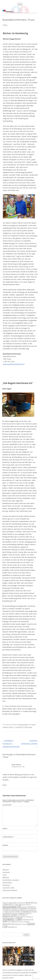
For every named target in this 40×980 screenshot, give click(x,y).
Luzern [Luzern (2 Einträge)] (28, 913)
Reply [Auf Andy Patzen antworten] (4, 785)
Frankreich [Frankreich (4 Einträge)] (24, 908)
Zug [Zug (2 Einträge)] (25, 924)
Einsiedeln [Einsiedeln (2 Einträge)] (7, 908)
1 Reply (5, 25)
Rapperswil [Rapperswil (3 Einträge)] (21, 917)
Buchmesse (6, 885)
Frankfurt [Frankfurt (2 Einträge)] (15, 908)
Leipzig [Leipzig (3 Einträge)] (8, 913)
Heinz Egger (28, 727)
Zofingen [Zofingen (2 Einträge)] (18, 924)
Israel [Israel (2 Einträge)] (13, 912)
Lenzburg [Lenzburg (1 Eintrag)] (15, 913)
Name (5, 828)
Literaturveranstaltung (10, 890)
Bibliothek (6, 877)
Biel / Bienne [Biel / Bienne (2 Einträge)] (21, 905)
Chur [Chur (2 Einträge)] (28, 905)
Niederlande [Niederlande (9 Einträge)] (9, 916)
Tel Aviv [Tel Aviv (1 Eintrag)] (21, 922)
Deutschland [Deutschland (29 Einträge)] (12, 906)
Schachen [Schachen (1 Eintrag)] (30, 917)
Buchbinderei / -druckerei (11, 880)
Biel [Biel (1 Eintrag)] (13, 905)
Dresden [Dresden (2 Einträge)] (32, 907)
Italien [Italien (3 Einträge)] (19, 912)
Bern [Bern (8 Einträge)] (8, 904)
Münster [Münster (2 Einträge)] (24, 915)
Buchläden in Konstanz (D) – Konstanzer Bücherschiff (11, 744)
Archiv (5, 875)
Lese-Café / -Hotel (8, 888)
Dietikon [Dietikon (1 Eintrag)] (25, 907)
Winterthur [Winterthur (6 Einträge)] (8, 924)
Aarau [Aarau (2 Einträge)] (5, 903)
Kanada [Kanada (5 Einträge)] (27, 911)
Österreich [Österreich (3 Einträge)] (12, 927)
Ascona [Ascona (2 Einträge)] (22, 903)
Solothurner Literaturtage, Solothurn (29, 744)
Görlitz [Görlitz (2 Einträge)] (7, 912)
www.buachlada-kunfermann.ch (14, 364)
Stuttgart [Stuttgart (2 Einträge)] (14, 922)
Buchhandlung (23, 725)
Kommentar (7, 805)
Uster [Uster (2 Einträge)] (27, 922)
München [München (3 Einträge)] (15, 915)
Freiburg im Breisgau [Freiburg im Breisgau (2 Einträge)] (12, 910)
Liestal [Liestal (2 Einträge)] (22, 913)
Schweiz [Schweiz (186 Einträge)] (12, 919)
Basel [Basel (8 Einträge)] (29, 902)
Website (5, 845)
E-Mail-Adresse (8, 837)
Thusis (11, 727)
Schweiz (5, 727)
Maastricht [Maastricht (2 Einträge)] (7, 915)
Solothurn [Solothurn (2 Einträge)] (27, 920)
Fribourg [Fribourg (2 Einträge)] (23, 910)
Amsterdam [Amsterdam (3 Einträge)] (14, 903)
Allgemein (6, 870)
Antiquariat (6, 872)
